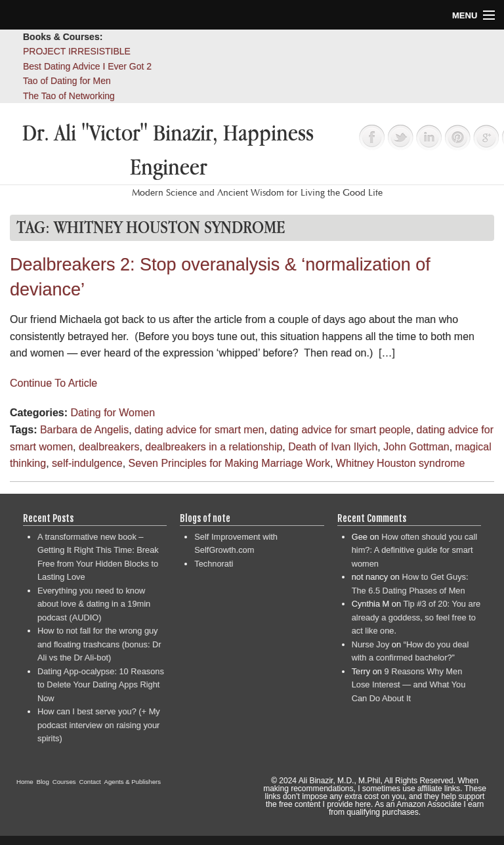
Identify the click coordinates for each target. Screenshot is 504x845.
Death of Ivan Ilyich (333, 447)
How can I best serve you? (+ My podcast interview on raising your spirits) (99, 725)
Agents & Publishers (133, 782)
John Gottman (416, 447)
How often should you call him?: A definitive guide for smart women (414, 550)
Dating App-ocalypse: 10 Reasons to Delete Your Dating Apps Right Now (101, 685)
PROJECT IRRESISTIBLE (77, 51)
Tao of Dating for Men (67, 81)
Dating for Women (113, 413)
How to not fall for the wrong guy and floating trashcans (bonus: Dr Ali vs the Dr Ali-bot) (99, 644)
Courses (64, 782)
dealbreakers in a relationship (214, 447)
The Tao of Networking (69, 96)
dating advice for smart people (340, 430)
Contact (90, 782)
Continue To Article (53, 383)
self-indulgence (87, 463)
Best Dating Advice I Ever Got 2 (87, 66)
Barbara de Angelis (84, 430)
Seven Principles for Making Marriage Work (229, 463)
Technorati (214, 564)
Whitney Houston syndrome (401, 463)
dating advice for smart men (199, 430)
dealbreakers (109, 447)
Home (25, 782)
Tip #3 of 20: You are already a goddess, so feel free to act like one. (416, 617)
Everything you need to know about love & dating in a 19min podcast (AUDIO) (94, 604)
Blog (43, 782)
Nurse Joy (371, 644)
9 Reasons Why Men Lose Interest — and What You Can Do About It (409, 685)
